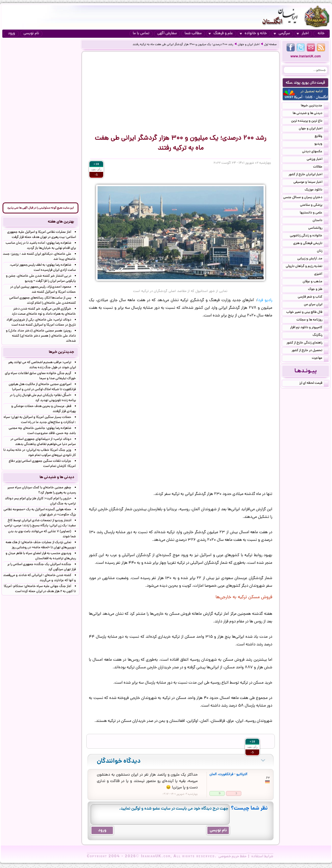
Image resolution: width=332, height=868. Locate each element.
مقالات (321, 167)
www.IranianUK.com (306, 57)
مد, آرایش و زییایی (313, 259)
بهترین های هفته (61, 222)
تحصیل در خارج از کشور (310, 351)
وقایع (322, 137)
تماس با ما (141, 34)
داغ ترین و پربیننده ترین (310, 121)
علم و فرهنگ (221, 34)
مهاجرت (320, 359)
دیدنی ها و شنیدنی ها (311, 114)
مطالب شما (193, 34)
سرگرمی (282, 34)
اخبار (303, 34)
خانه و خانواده (253, 34)
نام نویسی (31, 34)
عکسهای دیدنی (315, 152)
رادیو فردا (265, 300)
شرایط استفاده (262, 857)
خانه (321, 34)
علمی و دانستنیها (314, 213)
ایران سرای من (316, 305)
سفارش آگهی (167, 34)
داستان (321, 221)
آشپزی (321, 274)
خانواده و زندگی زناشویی (309, 236)
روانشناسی (318, 228)
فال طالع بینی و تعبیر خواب (307, 313)
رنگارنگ (321, 336)
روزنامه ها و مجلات (312, 320)
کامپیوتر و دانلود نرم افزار (309, 328)
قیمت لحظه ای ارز (314, 384)
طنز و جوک (318, 290)
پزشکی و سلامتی (314, 206)
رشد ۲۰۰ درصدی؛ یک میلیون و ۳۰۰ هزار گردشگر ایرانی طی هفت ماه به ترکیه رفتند (183, 45)
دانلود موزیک (317, 190)
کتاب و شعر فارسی (313, 297)
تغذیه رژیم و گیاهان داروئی (307, 267)
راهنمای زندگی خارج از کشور (307, 343)
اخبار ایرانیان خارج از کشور (309, 175)
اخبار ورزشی (318, 160)
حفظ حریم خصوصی (232, 857)
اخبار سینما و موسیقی (311, 183)
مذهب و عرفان (316, 282)
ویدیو (321, 144)
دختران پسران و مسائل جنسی (306, 198)
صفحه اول (270, 45)
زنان (323, 251)
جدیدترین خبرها (315, 106)
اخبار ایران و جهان (249, 45)
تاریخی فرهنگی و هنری (311, 244)
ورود (11, 34)
